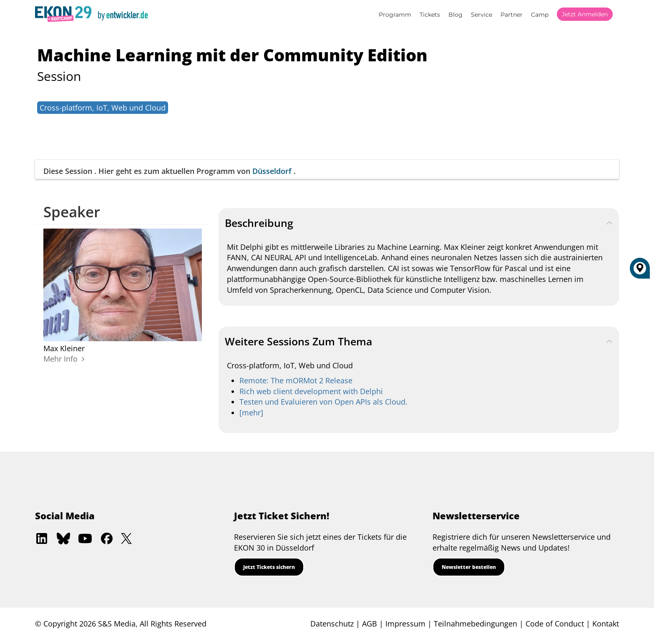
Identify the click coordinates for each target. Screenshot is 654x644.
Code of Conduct (555, 624)
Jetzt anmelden (585, 14)
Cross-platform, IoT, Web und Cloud (103, 108)
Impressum (405, 624)
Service (482, 15)
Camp (540, 15)
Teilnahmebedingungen (475, 624)
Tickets (430, 15)
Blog (455, 15)
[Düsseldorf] (640, 271)
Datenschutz (332, 624)
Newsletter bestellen (469, 567)
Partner (512, 15)
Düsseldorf (272, 171)
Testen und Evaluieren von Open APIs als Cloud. (323, 402)
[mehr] (251, 413)
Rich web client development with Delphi (311, 391)
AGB (370, 624)
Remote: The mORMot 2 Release (296, 380)
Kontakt (606, 624)
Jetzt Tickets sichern (269, 567)
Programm (395, 15)
